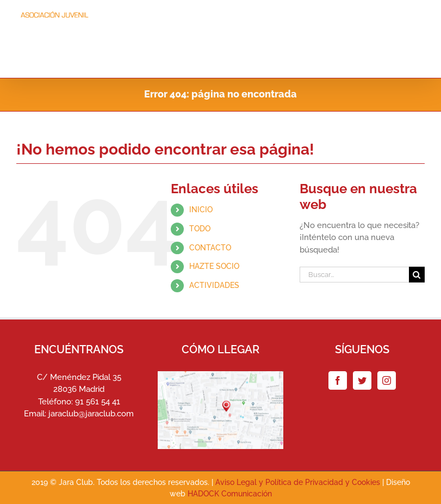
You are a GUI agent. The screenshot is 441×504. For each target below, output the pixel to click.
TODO (200, 229)
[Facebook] (338, 380)
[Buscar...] (354, 275)
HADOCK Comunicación (230, 494)
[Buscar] (417, 275)
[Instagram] (387, 380)
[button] (406, 59)
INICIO (201, 210)
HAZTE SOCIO (214, 267)
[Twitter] (362, 380)
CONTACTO (210, 248)
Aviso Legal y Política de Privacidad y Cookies (298, 483)
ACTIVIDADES (214, 286)
